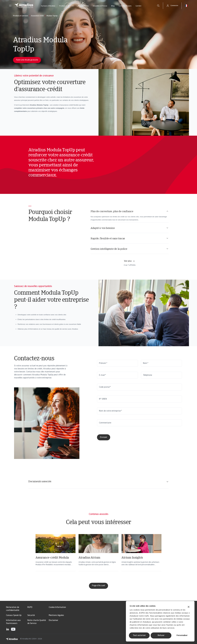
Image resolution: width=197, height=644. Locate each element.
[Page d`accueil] (24, 6)
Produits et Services (66, 6)
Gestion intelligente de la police (130, 249)
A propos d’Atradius (48, 6)
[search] (158, 6)
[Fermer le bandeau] (189, 607)
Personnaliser (182, 636)
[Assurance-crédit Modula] (56, 556)
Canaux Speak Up (14, 615)
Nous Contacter (83, 6)
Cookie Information (57, 607)
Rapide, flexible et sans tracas (130, 238)
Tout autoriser (139, 635)
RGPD (30, 607)
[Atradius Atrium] (98, 556)
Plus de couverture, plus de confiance (130, 211)
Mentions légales (56, 615)
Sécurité (31, 615)
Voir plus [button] (130, 261)
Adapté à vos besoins (130, 228)
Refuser (161, 635)
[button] (10, 6)
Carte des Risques (125, 6)
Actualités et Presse (100, 6)
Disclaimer (53, 620)
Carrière (138, 6)
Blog (113, 6)
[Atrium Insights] (141, 556)
